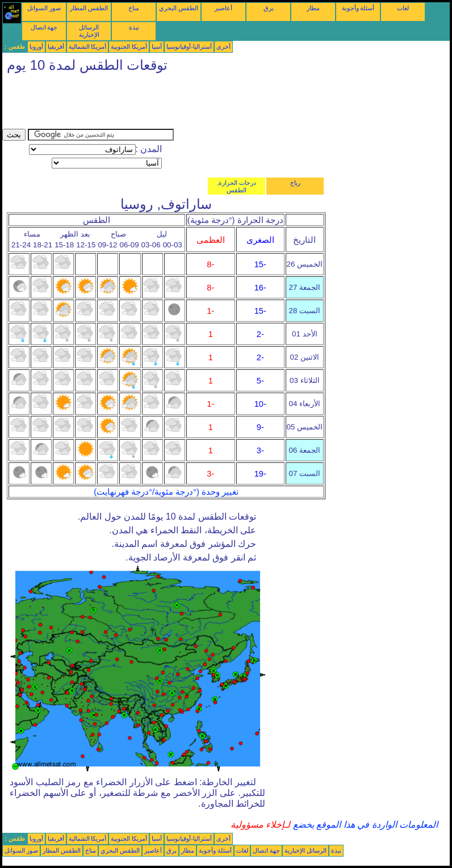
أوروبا (36, 47)
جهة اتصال (44, 27)
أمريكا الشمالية (88, 47)
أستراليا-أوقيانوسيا (189, 47)
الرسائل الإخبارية (89, 31)
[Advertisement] (209, 103)
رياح (295, 183)
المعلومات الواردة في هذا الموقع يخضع (364, 825)
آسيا (157, 47)
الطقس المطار (89, 8)
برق (269, 8)
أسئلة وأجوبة (358, 8)
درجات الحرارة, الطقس (237, 186)
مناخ (134, 8)
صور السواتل (44, 8)
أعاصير (223, 8)
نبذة (134, 27)
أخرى (223, 47)
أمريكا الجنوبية (129, 47)
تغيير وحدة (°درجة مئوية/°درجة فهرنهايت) (166, 492)
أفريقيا (56, 47)
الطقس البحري (179, 8)
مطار (313, 8)
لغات (403, 8)
